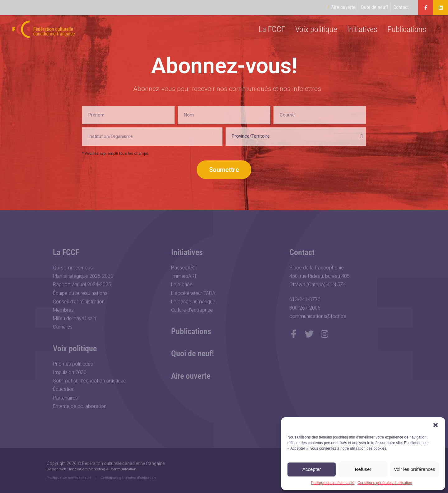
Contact (302, 252)
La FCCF (272, 29)
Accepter (312, 469)
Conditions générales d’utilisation (385, 483)
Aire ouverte (191, 376)
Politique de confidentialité (333, 483)
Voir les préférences (415, 469)
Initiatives (362, 29)
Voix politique (316, 29)
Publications (407, 29)
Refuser (363, 469)
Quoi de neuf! (193, 353)
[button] (436, 425)
